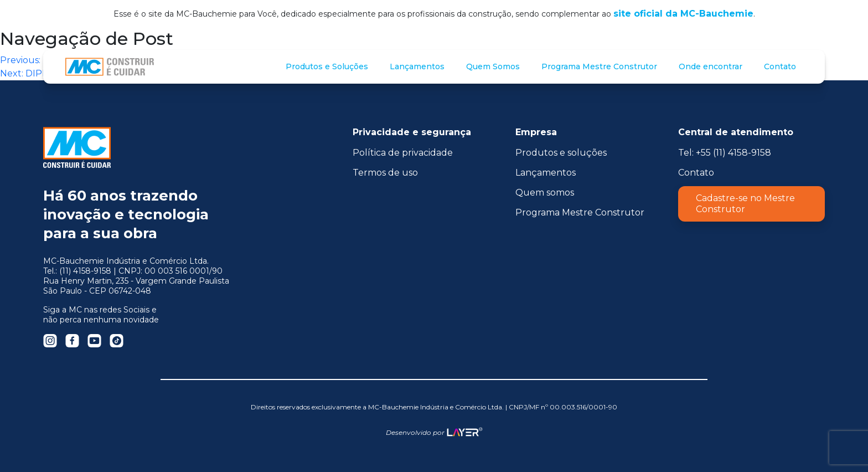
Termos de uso (385, 173)
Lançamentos (546, 173)
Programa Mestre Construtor (580, 212)
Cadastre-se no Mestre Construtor (745, 204)
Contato (696, 173)
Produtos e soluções (561, 153)
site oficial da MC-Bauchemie (683, 14)
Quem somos (545, 193)
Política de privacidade (403, 153)
